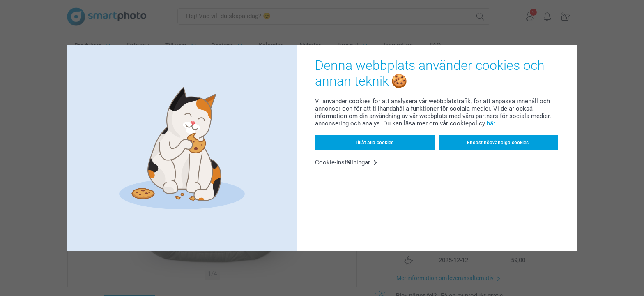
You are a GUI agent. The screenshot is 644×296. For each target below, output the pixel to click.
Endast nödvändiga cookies (498, 143)
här (491, 123)
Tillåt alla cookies (374, 143)
